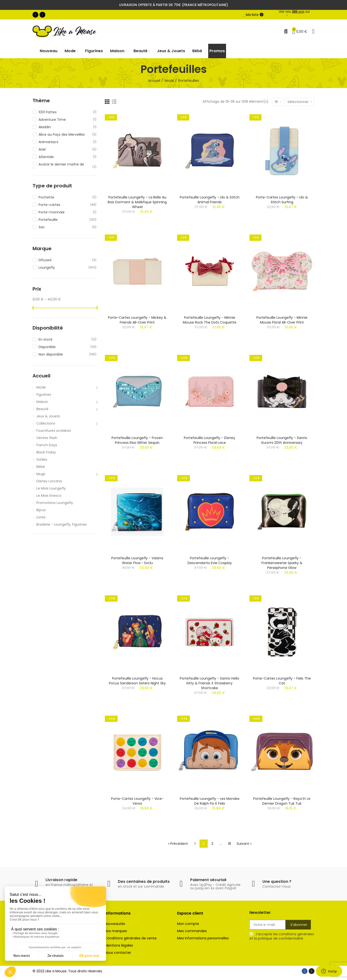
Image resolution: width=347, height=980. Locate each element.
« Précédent (178, 844)
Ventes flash (47, 438)
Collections (46, 423)
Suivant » (244, 844)
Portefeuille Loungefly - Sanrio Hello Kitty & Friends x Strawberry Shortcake (210, 683)
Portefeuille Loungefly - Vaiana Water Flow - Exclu (137, 560)
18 (230, 844)
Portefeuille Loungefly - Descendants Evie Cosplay (210, 560)
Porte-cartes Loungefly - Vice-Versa (137, 801)
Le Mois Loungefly (51, 488)
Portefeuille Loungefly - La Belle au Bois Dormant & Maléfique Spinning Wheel (137, 202)
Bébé (41, 467)
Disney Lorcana (49, 481)
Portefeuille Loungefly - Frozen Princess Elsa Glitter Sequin (137, 440)
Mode (41, 387)
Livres (41, 517)
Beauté (42, 409)
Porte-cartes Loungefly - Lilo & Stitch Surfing (282, 200)
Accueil (41, 376)
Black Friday (46, 452)
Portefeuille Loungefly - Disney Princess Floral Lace (210, 440)
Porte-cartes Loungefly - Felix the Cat (282, 681)
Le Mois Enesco (49, 496)
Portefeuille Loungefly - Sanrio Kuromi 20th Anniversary (282, 440)
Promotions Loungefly (55, 503)
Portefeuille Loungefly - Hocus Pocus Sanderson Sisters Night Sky (137, 681)
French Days (47, 445)
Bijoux (41, 510)
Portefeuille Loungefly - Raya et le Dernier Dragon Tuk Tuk (282, 801)
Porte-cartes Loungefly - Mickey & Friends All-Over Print (137, 320)
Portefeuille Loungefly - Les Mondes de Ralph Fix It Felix (210, 801)
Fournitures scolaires (54, 431)
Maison (42, 402)
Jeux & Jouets (48, 416)
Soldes (42, 459)
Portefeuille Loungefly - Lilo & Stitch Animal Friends (210, 200)
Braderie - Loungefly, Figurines (62, 524)
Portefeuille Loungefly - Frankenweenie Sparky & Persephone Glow (282, 563)
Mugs (41, 474)
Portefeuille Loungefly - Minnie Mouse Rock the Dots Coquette (210, 320)
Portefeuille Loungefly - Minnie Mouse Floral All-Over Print (282, 320)
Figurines (44, 395)
